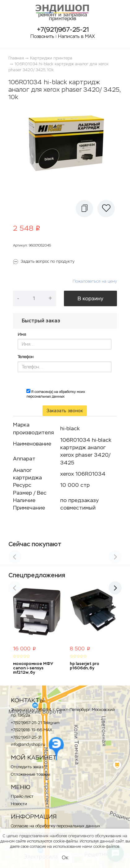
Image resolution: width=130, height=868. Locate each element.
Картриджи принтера (51, 58)
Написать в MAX (76, 36)
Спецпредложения (37, 575)
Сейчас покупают (35, 544)
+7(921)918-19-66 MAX (31, 730)
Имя (22, 334)
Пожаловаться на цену (95, 281)
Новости (19, 804)
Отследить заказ (27, 767)
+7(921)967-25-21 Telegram (35, 723)
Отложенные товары (31, 774)
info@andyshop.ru (28, 744)
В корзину (90, 298)
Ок (65, 858)
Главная (16, 58)
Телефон (26, 357)
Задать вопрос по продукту (48, 261)
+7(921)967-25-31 (26, 737)
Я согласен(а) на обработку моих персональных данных (56, 394)
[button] (84, 209)
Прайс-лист (22, 796)
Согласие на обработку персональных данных (56, 826)
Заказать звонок (65, 411)
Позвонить (42, 36)
